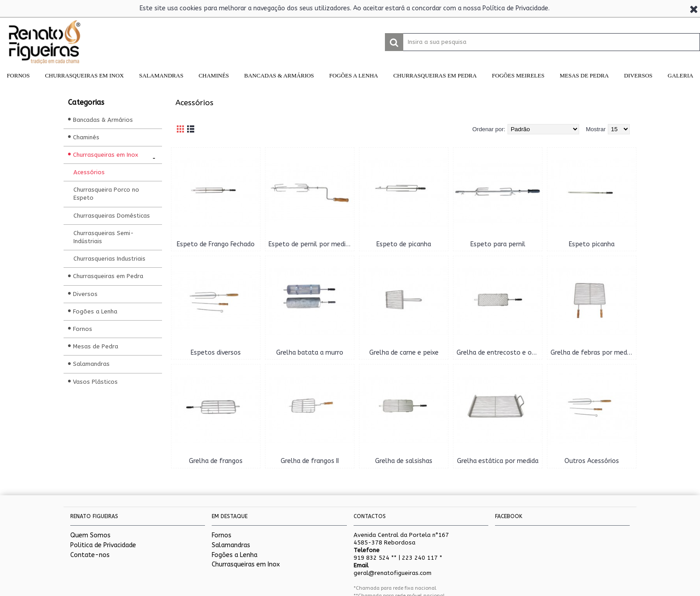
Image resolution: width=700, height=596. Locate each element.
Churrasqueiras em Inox (246, 564)
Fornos (222, 535)
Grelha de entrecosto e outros (499, 353)
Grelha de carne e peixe (404, 353)
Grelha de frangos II (310, 461)
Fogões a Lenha (235, 555)
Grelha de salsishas (404, 461)
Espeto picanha (592, 244)
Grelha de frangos (216, 461)
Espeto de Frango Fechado (216, 244)
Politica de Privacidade (103, 545)
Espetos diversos (216, 353)
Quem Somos (90, 535)
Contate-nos (90, 555)
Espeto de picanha (404, 244)
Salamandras (231, 545)
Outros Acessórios (592, 461)
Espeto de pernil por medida (311, 244)
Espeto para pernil (498, 244)
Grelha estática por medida (498, 461)
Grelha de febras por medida (593, 353)
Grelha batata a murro (310, 353)
